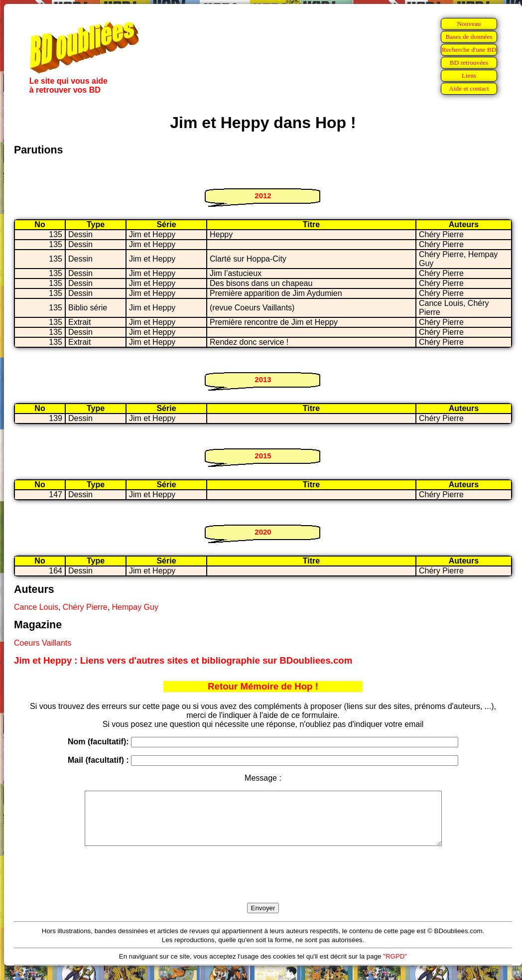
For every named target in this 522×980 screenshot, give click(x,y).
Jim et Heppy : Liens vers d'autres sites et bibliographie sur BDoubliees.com (183, 660)
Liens (469, 75)
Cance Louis (36, 607)
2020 (263, 532)
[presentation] (263, 886)
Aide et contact (469, 88)
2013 (263, 379)
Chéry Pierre (85, 607)
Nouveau (469, 24)
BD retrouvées (469, 63)
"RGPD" (395, 967)
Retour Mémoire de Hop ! (263, 686)
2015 (263, 456)
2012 (263, 196)
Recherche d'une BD (469, 50)
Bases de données (469, 37)
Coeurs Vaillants (43, 643)
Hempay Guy (135, 607)
